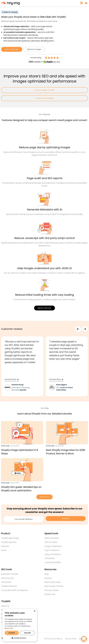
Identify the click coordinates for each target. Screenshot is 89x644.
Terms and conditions (53, 639)
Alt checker (6, 582)
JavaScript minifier (53, 562)
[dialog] (20, 625)
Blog (46, 574)
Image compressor (53, 546)
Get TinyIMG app (12, 49)
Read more (44, 497)
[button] (20, 638)
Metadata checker (10, 574)
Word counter (8, 578)
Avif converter (51, 542)
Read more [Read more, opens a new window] (9, 628)
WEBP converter (52, 538)
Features (5, 546)
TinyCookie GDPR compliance (15, 590)
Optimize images (34, 49)
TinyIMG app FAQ (9, 542)
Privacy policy (71, 639)
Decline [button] (27, 633)
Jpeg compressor (53, 554)
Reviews (48, 578)
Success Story (12, 379)
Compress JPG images (44, 98)
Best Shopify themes (54, 586)
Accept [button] (12, 633)
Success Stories (52, 590)
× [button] (34, 611)
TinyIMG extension (9, 586)
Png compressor (52, 550)
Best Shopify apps (53, 582)
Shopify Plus (50, 594)
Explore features (44, 308)
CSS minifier (50, 558)
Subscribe (66, 518)
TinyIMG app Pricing (10, 538)
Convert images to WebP (44, 90)
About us (5, 606)
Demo (4, 550)
